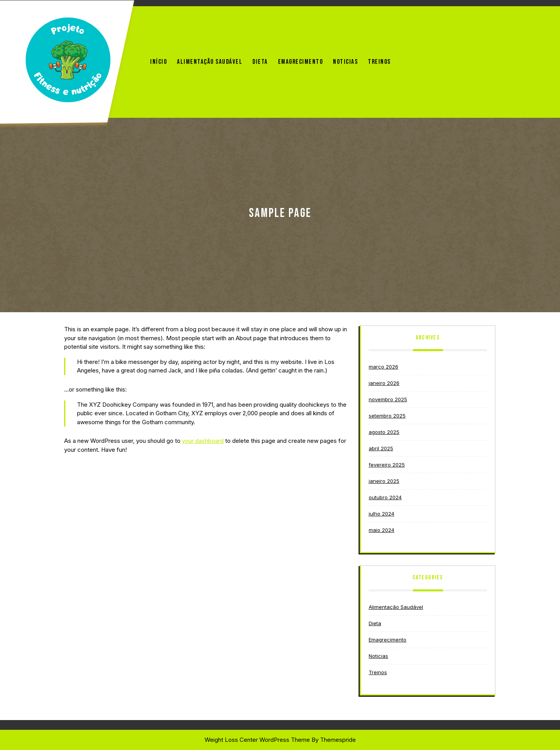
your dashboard (203, 441)
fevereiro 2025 (387, 465)
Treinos (379, 62)
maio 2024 (381, 530)
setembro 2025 (387, 416)
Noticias (345, 62)
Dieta (260, 62)
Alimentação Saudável (210, 62)
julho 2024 (381, 514)
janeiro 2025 (384, 481)
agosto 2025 (384, 432)
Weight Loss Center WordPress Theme (257, 740)
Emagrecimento (301, 62)
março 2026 (383, 367)
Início (158, 62)
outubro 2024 (385, 497)
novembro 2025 (388, 399)
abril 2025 (381, 448)
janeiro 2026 (384, 383)
